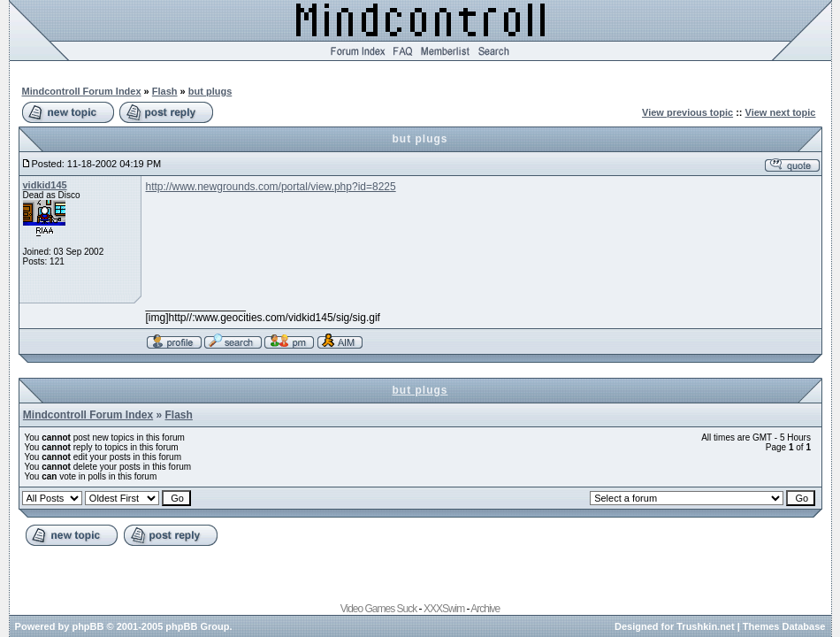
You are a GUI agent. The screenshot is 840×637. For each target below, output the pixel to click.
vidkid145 (45, 185)
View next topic (781, 112)
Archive (485, 609)
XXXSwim (444, 609)
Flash (165, 91)
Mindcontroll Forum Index (82, 91)
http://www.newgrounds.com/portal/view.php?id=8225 (271, 187)
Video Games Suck (379, 609)
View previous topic (687, 112)
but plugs (210, 91)
